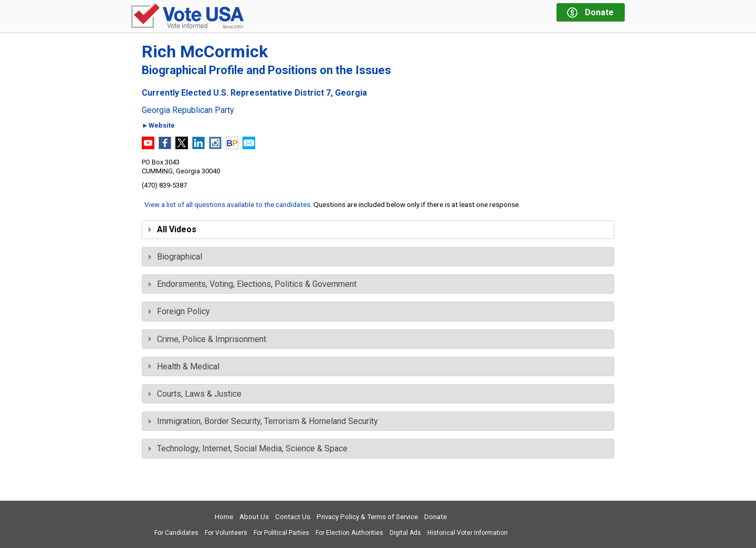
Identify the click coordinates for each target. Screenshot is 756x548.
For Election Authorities (349, 533)
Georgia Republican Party (188, 110)
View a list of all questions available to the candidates (227, 204)
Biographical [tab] (175, 257)
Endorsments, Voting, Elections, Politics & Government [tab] (253, 284)
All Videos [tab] (172, 229)
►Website (158, 126)
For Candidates (176, 533)
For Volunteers (226, 533)
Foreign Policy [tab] (179, 311)
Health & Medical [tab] (184, 366)
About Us (254, 517)
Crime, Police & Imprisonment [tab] (207, 339)
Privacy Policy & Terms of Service (367, 517)
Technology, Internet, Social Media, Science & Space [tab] (248, 448)
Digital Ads (405, 533)
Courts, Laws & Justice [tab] (195, 394)
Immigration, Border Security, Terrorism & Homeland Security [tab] (263, 421)
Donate (435, 517)
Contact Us (293, 517)
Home (224, 517)
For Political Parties (281, 533)
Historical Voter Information (468, 533)
